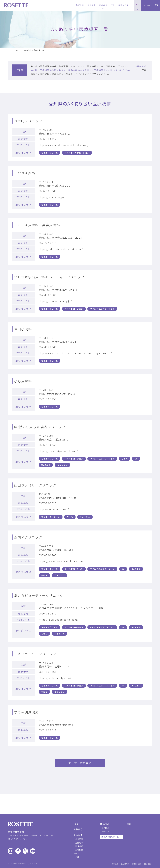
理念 (129, 824)
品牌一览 (106, 831)
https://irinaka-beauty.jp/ (55, 301)
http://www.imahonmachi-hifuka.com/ (64, 145)
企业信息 (78, 835)
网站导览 (147, 864)
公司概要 (79, 850)
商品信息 (105, 824)
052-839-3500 (48, 295)
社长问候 (79, 839)
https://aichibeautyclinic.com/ (58, 620)
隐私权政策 (125, 864)
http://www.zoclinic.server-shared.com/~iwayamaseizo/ (75, 353)
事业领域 (79, 846)
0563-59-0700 (48, 555)
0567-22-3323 (48, 503)
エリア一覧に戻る (80, 763)
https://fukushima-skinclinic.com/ (61, 249)
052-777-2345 (48, 243)
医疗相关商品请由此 (110, 837)
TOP (18, 50)
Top (76, 824)
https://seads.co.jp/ (51, 197)
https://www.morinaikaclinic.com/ (61, 561)
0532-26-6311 (48, 730)
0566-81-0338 (48, 445)
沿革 (77, 857)
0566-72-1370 (48, 613)
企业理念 (79, 843)
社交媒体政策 (137, 864)
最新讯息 (78, 829)
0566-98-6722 (48, 139)
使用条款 (115, 864)
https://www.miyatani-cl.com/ (58, 451)
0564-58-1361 (48, 672)
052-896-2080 (48, 347)
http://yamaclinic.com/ (54, 509)
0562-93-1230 (48, 399)
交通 (77, 853)
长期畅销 (106, 828)
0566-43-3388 (48, 191)
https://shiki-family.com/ (55, 678)
